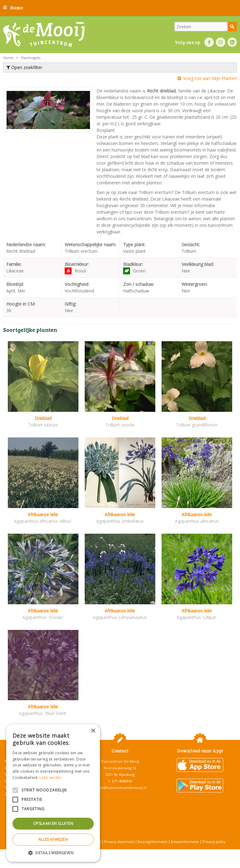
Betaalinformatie (185, 842)
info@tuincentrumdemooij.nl (122, 788)
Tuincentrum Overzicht (136, 852)
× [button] (93, 731)
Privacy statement (119, 842)
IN (221, 42)
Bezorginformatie (153, 842)
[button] (53, 853)
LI (232, 42)
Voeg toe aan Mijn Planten (210, 78)
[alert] (53, 793)
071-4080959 (122, 781)
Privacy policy (214, 842)
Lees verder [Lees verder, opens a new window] (50, 778)
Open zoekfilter (24, 67)
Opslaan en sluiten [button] (53, 823)
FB (209, 42)
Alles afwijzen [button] (53, 839)
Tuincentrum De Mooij (120, 761)
